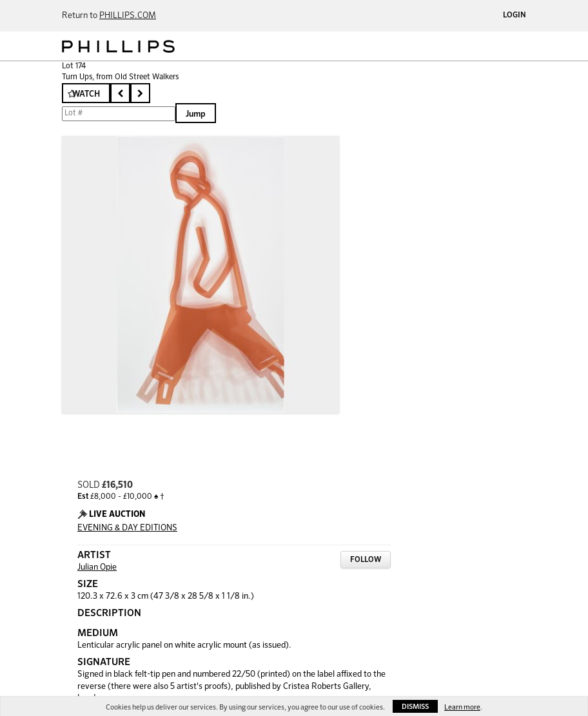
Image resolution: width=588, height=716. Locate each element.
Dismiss (415, 707)
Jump (196, 114)
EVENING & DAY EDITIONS (127, 528)
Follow (366, 560)
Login (514, 15)
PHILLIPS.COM (128, 16)
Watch (86, 94)
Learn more (462, 707)
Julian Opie (97, 567)
